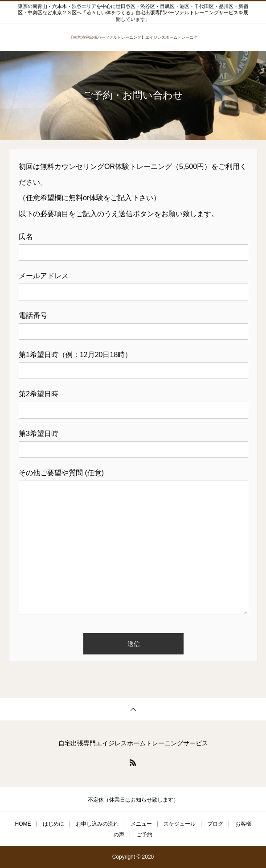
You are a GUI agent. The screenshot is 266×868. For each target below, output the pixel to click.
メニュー (141, 824)
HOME (23, 824)
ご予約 (144, 835)
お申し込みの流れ (97, 824)
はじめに (53, 824)
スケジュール (180, 824)
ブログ (215, 824)
